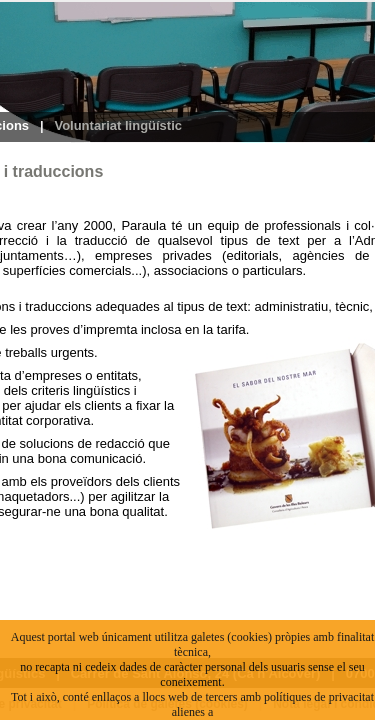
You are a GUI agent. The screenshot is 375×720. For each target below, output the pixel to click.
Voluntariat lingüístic (118, 125)
